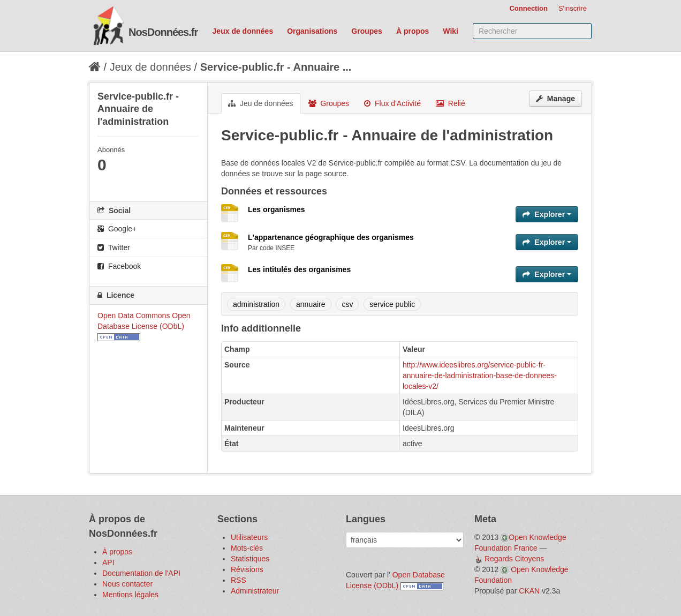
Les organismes (277, 209)
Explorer (547, 214)
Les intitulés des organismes (299, 269)
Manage (555, 99)
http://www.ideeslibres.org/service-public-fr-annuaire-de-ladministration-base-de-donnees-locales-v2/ (480, 375)
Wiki (451, 31)
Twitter (114, 247)
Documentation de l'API (141, 573)
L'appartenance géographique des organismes (331, 237)
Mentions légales (130, 595)
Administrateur (255, 591)
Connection (528, 8)
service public (392, 304)
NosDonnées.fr (163, 32)
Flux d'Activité (392, 103)
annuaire (311, 304)
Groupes (367, 31)
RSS (239, 580)
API (108, 562)
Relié (451, 103)
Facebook (119, 266)
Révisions (247, 569)
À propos (413, 31)
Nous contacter (127, 584)
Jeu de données (261, 103)
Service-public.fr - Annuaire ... (276, 67)
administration (256, 304)
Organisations (312, 31)
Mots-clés (247, 548)
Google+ (117, 229)
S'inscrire (573, 8)
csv (347, 304)
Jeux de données (243, 31)
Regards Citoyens (514, 559)
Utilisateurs (249, 537)
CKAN (529, 591)
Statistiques (250, 559)
